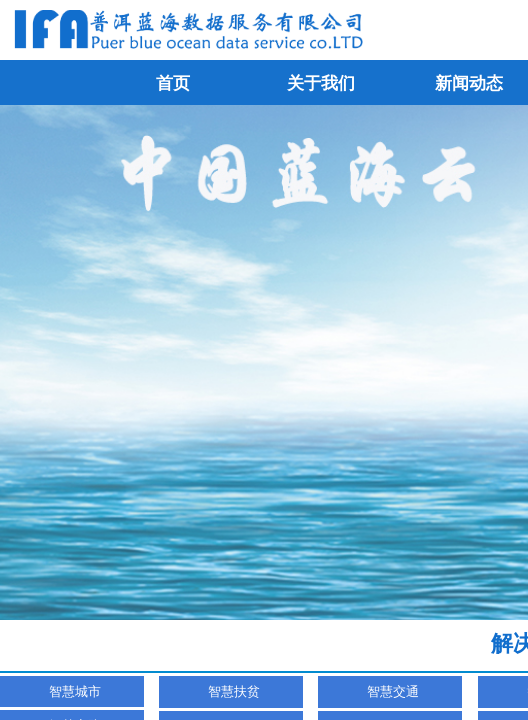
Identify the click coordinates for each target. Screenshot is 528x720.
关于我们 (321, 83)
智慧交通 (393, 691)
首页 (173, 83)
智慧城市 (75, 691)
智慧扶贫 (234, 691)
